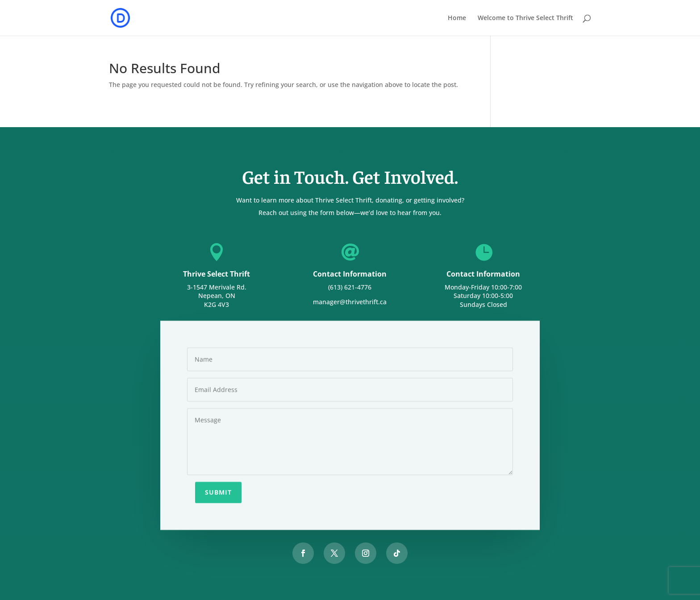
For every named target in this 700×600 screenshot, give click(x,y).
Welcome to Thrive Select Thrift (525, 18)
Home (457, 18)
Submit (218, 490)
